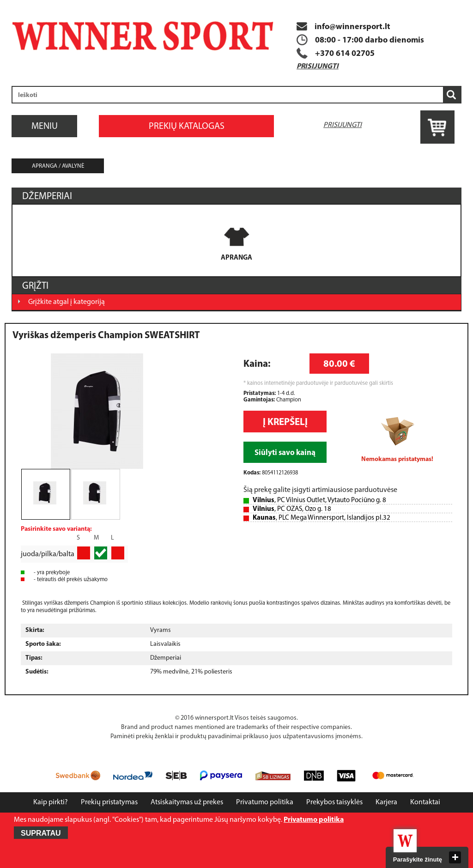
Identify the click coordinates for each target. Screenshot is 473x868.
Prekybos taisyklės (334, 802)
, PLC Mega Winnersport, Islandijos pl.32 (321, 518)
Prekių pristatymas (109, 802)
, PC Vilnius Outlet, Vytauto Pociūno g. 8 (319, 501)
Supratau (41, 833)
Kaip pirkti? (51, 802)
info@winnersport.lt (343, 27)
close (455, 857)
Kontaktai (425, 802)
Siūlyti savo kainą (285, 453)
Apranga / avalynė (58, 166)
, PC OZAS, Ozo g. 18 (292, 509)
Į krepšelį (285, 422)
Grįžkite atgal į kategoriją (67, 302)
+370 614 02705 (345, 54)
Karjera (386, 802)
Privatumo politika (265, 802)
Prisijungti (318, 67)
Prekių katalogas (187, 127)
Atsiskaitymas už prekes (187, 802)
